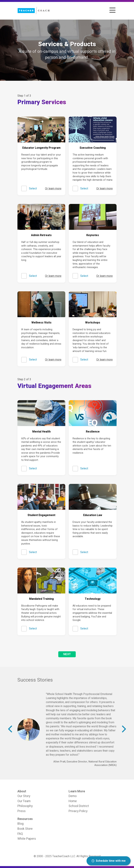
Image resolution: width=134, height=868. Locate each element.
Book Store (25, 829)
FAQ (20, 834)
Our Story (24, 796)
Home (73, 801)
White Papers (27, 839)
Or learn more (53, 189)
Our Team (24, 801)
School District (79, 806)
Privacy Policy (78, 811)
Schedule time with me (109, 861)
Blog (21, 824)
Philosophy (25, 806)
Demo (73, 796)
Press (22, 811)
